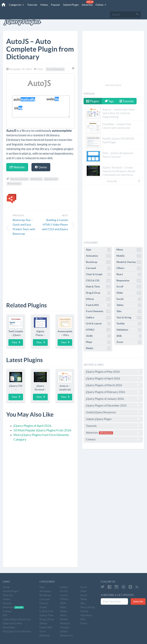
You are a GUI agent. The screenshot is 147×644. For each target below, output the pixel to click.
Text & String (129, 318)
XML (129, 336)
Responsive (129, 281)
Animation (98, 256)
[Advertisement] (40, 268)
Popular (55, 5)
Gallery (98, 318)
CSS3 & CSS (98, 281)
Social (129, 299)
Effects (98, 299)
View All (124, 181)
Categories (16, 5)
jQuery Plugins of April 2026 (32, 426)
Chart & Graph (98, 274)
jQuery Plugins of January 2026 (113, 399)
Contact (113, 439)
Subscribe (138, 601)
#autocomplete (19, 179)
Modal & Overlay (129, 262)
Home (6, 587)
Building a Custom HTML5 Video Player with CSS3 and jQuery (55, 225)
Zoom (129, 342)
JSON (98, 336)
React (129, 274)
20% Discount (106, 433)
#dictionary (14, 184)
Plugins (93, 101)
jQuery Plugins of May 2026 (113, 372)
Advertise (87, 3)
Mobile (129, 256)
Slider (129, 293)
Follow (101, 5)
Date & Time (98, 287)
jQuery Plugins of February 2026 (113, 392)
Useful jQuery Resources (113, 412)
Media (98, 348)
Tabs (129, 311)
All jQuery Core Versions (17, 631)
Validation (129, 330)
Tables (129, 305)
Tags (110, 101)
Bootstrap (98, 262)
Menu (129, 250)
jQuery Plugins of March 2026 (113, 385)
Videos (44, 5)
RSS (5, 615)
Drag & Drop (98, 293)
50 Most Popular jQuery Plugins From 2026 (42, 430)
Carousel (98, 268)
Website (17, 167)
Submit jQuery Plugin (113, 419)
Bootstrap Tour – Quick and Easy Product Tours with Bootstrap (24, 227)
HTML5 (98, 330)
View (16, 342)
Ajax (98, 250)
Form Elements (55, 69)
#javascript (51, 179)
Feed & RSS (98, 305)
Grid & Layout (98, 324)
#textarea (36, 179)
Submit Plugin (70, 5)
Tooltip (129, 324)
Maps (98, 342)
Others (129, 268)
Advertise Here (113, 85)
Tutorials (32, 5)
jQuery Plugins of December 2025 (113, 405)
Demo (41, 167)
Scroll (129, 287)
